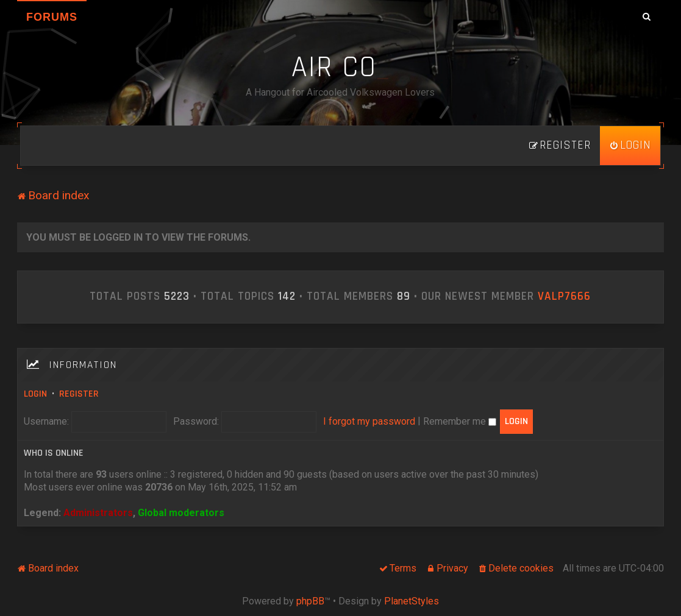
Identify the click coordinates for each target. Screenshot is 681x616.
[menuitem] (630, 146)
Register (79, 394)
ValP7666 (564, 297)
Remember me (460, 421)
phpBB (310, 601)
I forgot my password (369, 421)
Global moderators (181, 513)
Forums (52, 17)
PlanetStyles (412, 601)
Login (35, 394)
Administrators (98, 513)
